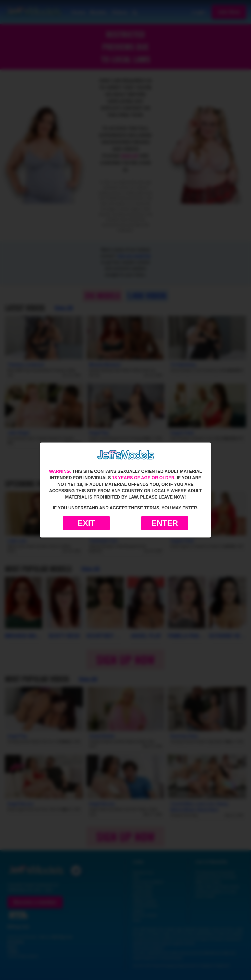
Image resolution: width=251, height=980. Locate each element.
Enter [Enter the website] (165, 523)
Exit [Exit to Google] (86, 523)
